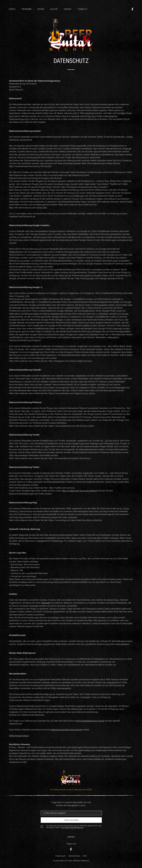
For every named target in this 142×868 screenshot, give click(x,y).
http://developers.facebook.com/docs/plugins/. (85, 187)
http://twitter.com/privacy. (62, 488)
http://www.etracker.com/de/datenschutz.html (66, 175)
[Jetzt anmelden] (71, 820)
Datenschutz (74, 856)
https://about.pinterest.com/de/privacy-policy (72, 426)
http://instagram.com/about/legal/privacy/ (70, 361)
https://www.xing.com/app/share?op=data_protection (75, 520)
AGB (85, 856)
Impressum (61, 856)
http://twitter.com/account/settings (79, 491)
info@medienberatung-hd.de (90, 721)
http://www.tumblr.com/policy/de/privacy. (70, 458)
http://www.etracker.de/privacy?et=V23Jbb (30, 166)
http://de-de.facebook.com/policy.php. (28, 208)
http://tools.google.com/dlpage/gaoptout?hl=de (99, 278)
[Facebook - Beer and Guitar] (132, 9)
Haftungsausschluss (19, 736)
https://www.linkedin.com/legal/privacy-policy (72, 393)
